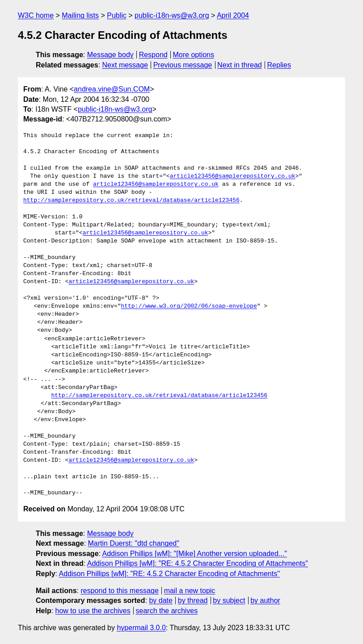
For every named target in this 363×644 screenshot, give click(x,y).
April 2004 (233, 15)
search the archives (167, 611)
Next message (125, 65)
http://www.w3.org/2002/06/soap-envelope (189, 306)
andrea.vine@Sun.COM (112, 89)
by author (265, 600)
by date (160, 600)
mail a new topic (190, 591)
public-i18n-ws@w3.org (172, 15)
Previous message (183, 65)
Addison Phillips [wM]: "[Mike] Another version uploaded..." (195, 554)
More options (194, 55)
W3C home (36, 15)
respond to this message (119, 591)
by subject (229, 600)
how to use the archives (93, 611)
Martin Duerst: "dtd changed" (134, 543)
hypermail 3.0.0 (141, 628)
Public (117, 15)
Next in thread (240, 65)
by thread (193, 600)
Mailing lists (80, 15)
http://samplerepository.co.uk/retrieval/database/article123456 (131, 201)
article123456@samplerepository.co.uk (233, 176)
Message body (110, 55)
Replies (279, 65)
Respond (153, 55)
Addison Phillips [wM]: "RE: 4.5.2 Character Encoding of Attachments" (198, 563)
